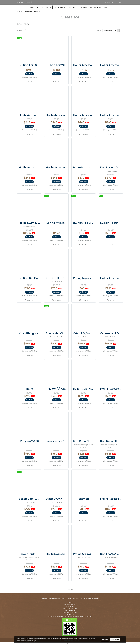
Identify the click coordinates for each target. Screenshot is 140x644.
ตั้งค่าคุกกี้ (105, 640)
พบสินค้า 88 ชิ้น (22, 30)
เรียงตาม (99, 31)
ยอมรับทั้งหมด (115, 640)
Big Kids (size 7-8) (95, 7)
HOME (32, 7)
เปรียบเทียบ (30, 82)
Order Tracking (83, 7)
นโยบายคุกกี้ (33, 641)
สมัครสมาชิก (29, 2)
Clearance (48, 7)
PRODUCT (40, 7)
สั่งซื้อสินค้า (29, 74)
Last (72, 590)
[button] (111, 7)
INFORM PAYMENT (60, 7)
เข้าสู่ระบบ (20, 2)
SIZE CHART (72, 7)
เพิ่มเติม (106, 7)
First (68, 590)
